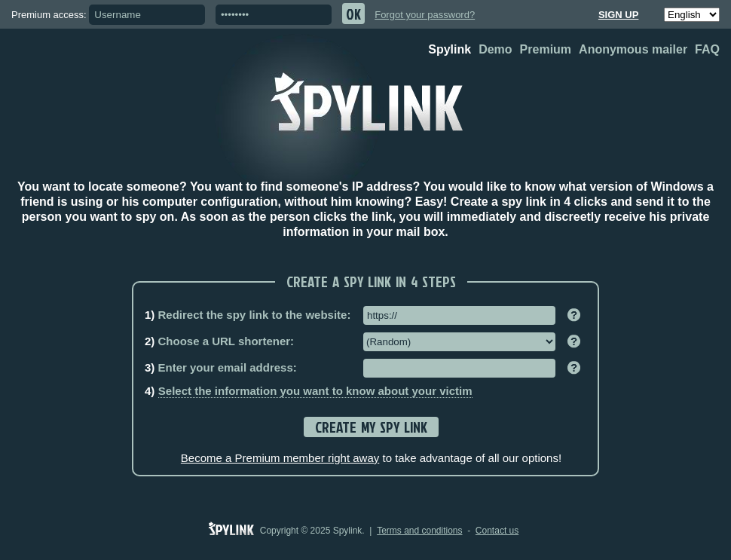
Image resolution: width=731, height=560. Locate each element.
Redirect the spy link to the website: (248, 315)
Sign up (618, 15)
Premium (546, 49)
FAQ (707, 49)
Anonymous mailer (633, 49)
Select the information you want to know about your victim (315, 391)
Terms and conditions (419, 531)
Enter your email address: (221, 367)
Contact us (497, 531)
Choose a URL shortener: (219, 341)
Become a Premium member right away (280, 458)
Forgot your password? (425, 15)
